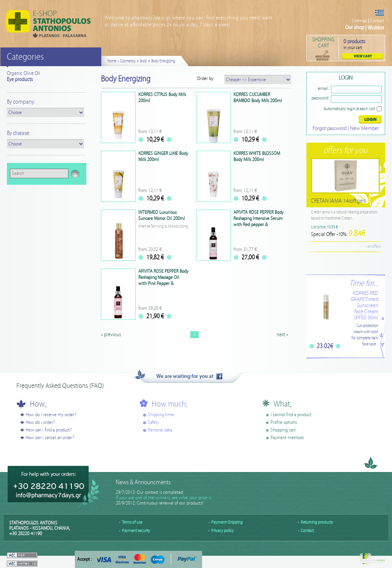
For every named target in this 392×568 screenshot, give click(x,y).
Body (143, 61)
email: (323, 89)
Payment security (136, 531)
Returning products (317, 522)
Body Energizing (163, 61)
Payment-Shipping (227, 522)
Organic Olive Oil (23, 73)
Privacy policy (223, 531)
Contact (377, 21)
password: (320, 98)
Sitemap (359, 21)
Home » (113, 61)
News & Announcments (143, 483)
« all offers (373, 247)
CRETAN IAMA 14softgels (338, 201)
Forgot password (330, 129)
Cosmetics (128, 61)
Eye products (20, 80)
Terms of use (132, 522)
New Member (364, 129)
